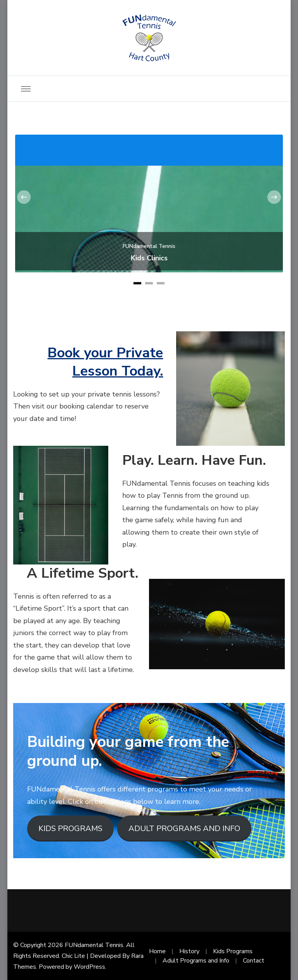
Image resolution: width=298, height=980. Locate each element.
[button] (137, 283)
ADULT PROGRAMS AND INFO (184, 828)
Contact (254, 961)
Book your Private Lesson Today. (105, 362)
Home (157, 951)
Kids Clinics (149, 258)
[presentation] (24, 197)
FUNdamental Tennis (149, 246)
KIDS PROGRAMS (70, 828)
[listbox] (149, 211)
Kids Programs (233, 951)
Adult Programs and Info (196, 961)
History (189, 951)
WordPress (89, 967)
